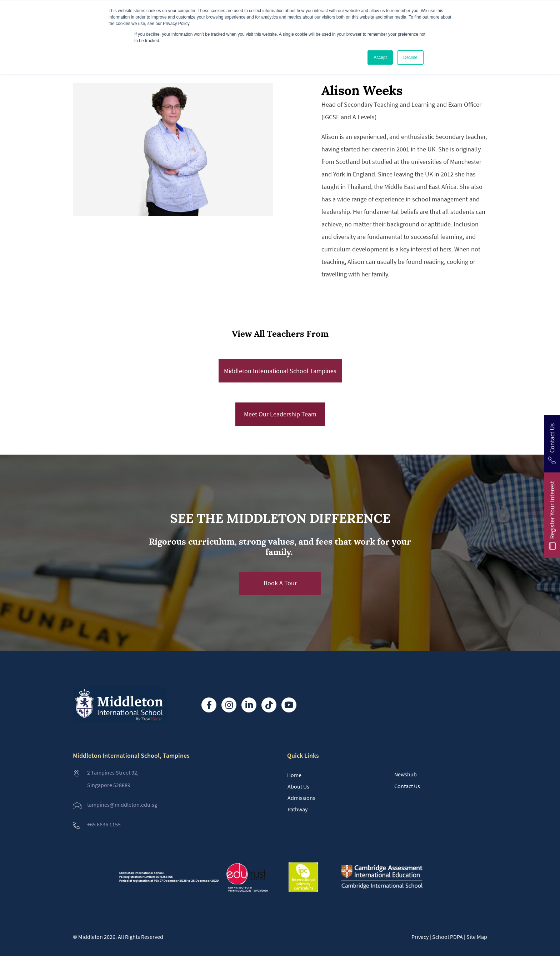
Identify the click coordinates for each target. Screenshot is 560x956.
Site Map (477, 937)
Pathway (297, 809)
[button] (280, 583)
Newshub (406, 774)
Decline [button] (410, 57)
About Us (298, 786)
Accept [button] (380, 57)
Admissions (301, 798)
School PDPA (447, 937)
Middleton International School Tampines (280, 371)
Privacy (420, 937)
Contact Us (407, 786)
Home (294, 775)
